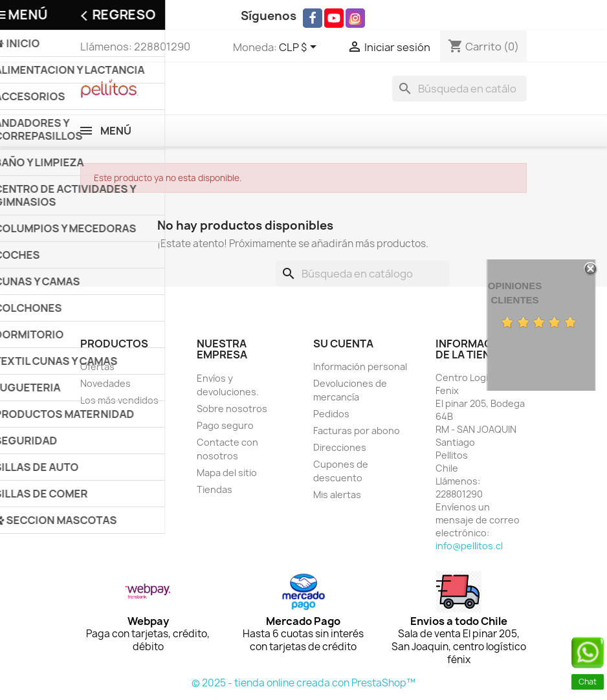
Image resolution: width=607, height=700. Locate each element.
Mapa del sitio (227, 473)
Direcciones (340, 447)
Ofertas (97, 366)
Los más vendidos (119, 400)
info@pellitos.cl (469, 546)
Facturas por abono (357, 431)
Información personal (360, 366)
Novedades (105, 383)
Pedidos (331, 414)
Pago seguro (225, 425)
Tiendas (215, 489)
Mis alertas (337, 495)
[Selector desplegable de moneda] (300, 48)
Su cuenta (343, 344)
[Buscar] (459, 89)
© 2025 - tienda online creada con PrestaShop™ (303, 683)
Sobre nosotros (232, 409)
